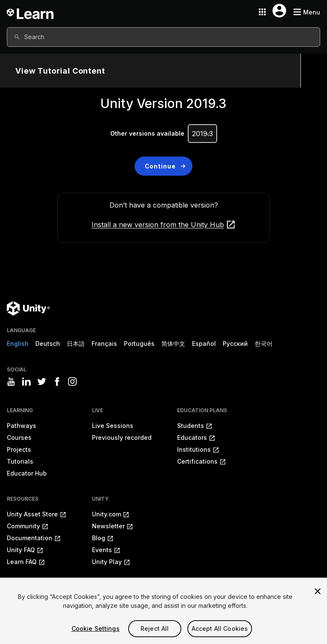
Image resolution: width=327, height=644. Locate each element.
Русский (235, 343)
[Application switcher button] (262, 12)
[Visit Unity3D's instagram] (72, 382)
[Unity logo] (28, 308)
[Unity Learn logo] (31, 12)
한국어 (264, 343)
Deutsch (48, 343)
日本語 (76, 343)
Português (139, 343)
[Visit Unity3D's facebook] (57, 382)
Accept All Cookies (220, 628)
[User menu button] (279, 11)
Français (104, 343)
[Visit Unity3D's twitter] (42, 382)
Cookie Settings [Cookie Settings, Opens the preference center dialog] (96, 628)
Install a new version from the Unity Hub (164, 225)
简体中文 (173, 343)
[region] (163, 611)
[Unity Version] (202, 134)
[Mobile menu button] (307, 12)
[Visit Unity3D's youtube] (11, 382)
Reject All (155, 628)
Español (204, 343)
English (18, 343)
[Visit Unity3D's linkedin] (26, 382)
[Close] (318, 591)
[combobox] (163, 37)
